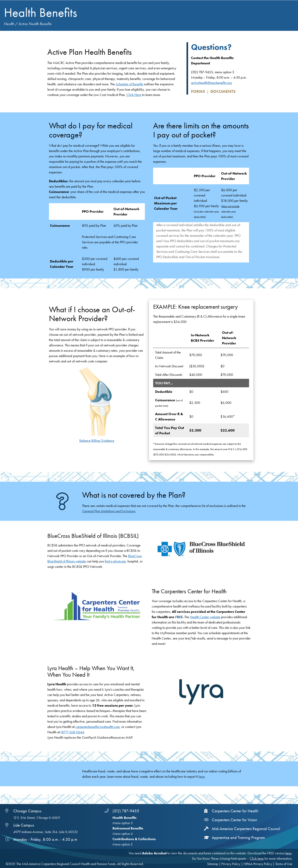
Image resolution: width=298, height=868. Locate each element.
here (202, 776)
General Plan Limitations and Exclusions (109, 511)
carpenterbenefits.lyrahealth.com (97, 727)
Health (9, 24)
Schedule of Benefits (129, 84)
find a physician (115, 561)
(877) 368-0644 (72, 732)
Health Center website (205, 617)
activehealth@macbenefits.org (211, 83)
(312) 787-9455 (126, 811)
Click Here (134, 95)
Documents (223, 91)
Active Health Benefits (35, 24)
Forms (198, 91)
